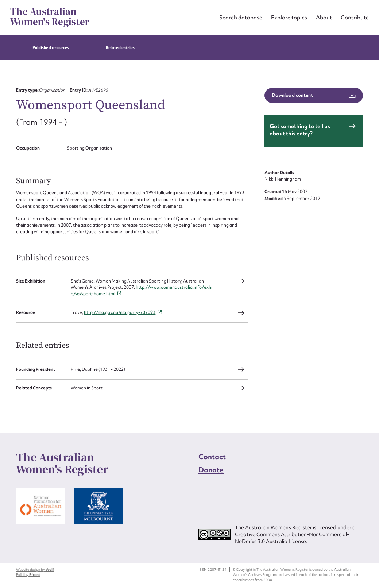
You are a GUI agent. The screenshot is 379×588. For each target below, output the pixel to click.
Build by (28, 575)
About (324, 17)
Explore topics (289, 17)
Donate (211, 470)
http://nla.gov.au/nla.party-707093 (120, 312)
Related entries (120, 48)
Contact (212, 457)
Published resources (51, 48)
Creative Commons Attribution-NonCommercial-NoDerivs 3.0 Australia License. (292, 538)
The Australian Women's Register (50, 17)
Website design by (35, 570)
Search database (241, 17)
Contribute (355, 17)
